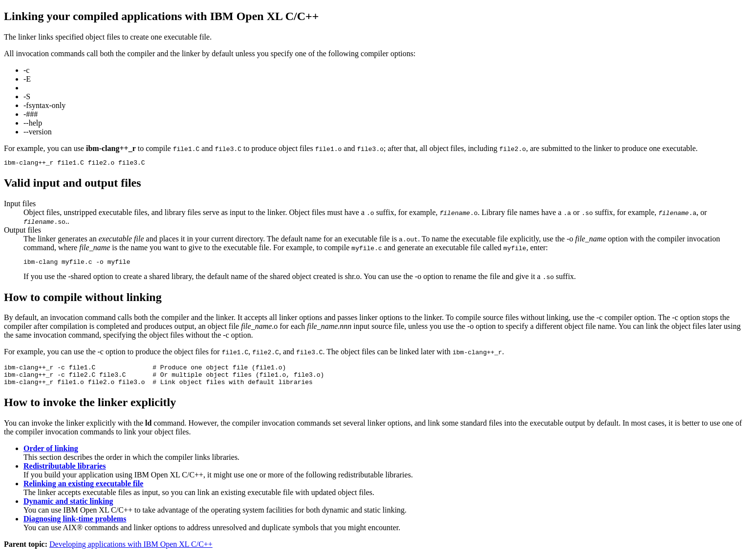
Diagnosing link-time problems (75, 526)
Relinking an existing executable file (83, 491)
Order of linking (51, 456)
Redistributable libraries (65, 473)
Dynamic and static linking (68, 508)
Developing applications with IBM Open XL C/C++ (131, 551)
